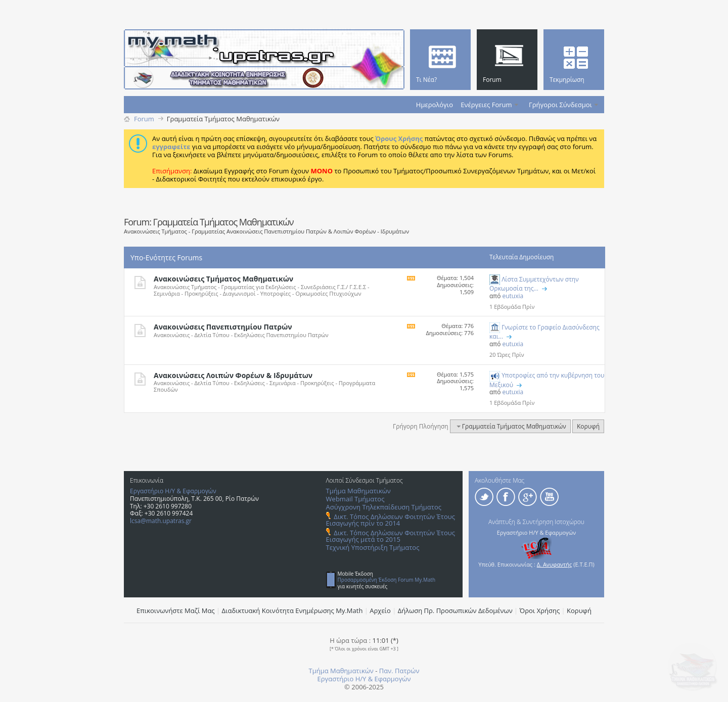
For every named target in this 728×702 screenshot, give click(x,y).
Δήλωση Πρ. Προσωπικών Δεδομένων (455, 611)
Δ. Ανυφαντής (555, 564)
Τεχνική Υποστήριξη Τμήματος (373, 547)
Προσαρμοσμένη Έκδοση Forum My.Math (387, 580)
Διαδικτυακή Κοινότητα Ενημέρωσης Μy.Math (292, 611)
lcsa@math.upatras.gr (161, 521)
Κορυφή (588, 426)
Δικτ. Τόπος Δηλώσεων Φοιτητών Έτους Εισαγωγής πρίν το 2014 (391, 520)
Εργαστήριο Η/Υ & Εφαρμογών (173, 491)
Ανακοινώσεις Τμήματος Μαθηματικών (223, 279)
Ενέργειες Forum (486, 105)
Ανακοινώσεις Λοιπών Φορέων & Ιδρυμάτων (233, 375)
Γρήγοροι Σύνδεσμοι (560, 105)
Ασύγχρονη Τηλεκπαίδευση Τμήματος (384, 507)
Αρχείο (380, 611)
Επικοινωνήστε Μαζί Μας (176, 611)
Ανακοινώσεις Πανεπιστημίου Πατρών (223, 327)
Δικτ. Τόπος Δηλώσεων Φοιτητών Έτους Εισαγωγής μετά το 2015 (391, 536)
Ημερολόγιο (435, 105)
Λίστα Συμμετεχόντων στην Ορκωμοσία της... (534, 284)
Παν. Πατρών (399, 671)
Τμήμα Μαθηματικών (358, 491)
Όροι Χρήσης (540, 611)
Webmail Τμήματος (355, 499)
